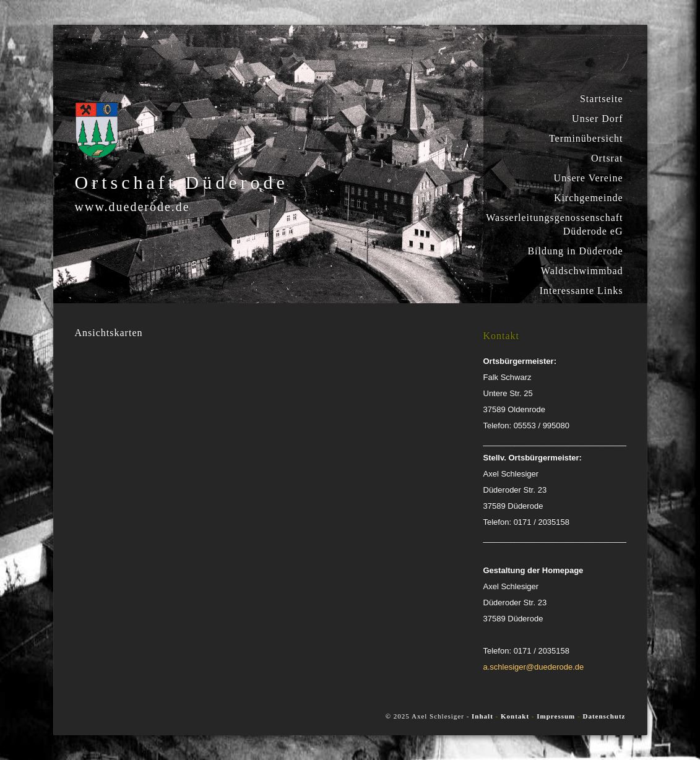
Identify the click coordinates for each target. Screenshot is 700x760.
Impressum (556, 716)
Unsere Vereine (589, 178)
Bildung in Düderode (575, 251)
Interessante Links (581, 291)
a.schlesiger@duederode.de (534, 667)
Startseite (602, 99)
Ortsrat (607, 158)
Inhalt (482, 716)
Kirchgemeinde (589, 198)
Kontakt (516, 716)
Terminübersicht (586, 138)
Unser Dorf (597, 119)
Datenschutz (604, 716)
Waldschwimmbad (582, 271)
